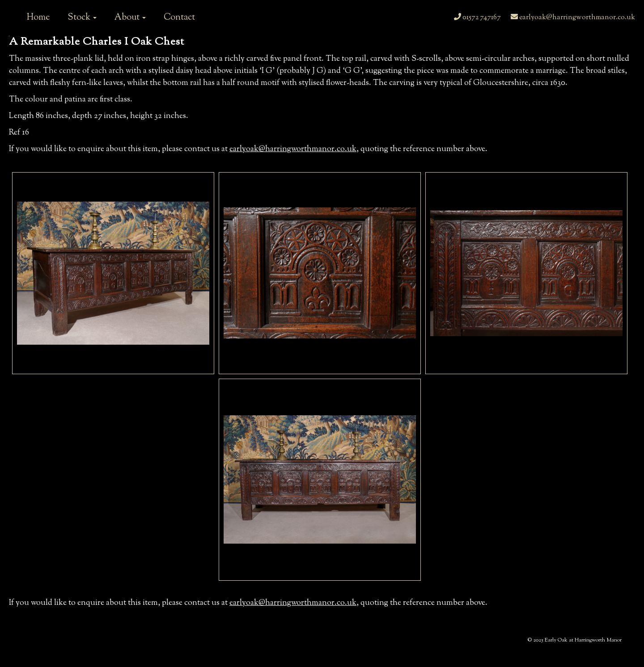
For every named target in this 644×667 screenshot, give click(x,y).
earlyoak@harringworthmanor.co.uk (573, 18)
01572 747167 (477, 18)
